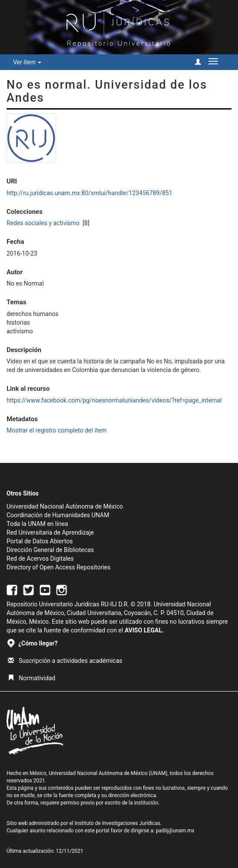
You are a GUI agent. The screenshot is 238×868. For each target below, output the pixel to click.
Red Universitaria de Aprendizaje (50, 532)
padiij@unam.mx (175, 831)
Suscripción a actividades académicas (65, 661)
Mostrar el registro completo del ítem (57, 430)
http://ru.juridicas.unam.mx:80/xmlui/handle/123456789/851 (89, 193)
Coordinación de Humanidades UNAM (58, 515)
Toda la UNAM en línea (37, 524)
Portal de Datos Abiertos (40, 541)
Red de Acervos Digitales (40, 559)
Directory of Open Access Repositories (59, 567)
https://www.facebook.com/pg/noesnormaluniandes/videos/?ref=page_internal (114, 400)
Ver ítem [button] (27, 62)
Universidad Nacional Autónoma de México (65, 506)
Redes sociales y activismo (44, 223)
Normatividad (32, 678)
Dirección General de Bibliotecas (50, 550)
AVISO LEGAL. (144, 630)
